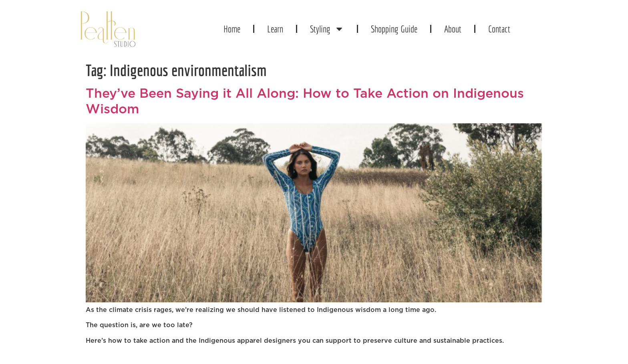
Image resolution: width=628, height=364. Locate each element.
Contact (499, 29)
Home (232, 29)
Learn (275, 29)
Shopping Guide (394, 29)
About (453, 29)
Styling (327, 29)
